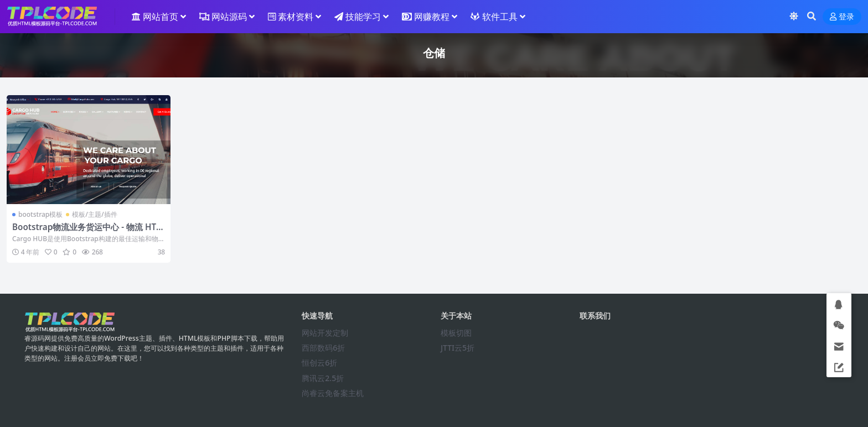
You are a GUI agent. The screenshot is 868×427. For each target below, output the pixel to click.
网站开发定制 (325, 333)
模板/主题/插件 (94, 214)
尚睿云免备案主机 (333, 393)
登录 (842, 17)
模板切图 (456, 333)
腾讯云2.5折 (323, 378)
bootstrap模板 (40, 214)
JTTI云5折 (458, 348)
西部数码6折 (323, 348)
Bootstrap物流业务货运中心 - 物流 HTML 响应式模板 (88, 232)
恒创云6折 (319, 363)
